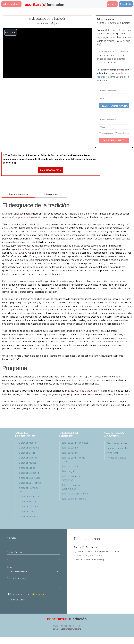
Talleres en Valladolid (28, 473)
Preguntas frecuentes (118, 448)
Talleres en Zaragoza (28, 496)
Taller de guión (69, 471)
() (122, 133)
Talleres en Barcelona (28, 448)
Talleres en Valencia (28, 458)
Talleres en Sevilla (26, 453)
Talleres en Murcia (27, 502)
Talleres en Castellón (28, 507)
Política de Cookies (117, 458)
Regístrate (126, 4)
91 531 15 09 (81, 556)
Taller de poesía (70, 466)
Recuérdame (108, 134)
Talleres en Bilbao (26, 468)
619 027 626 (96, 556)
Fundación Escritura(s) (86, 547)
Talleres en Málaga (27, 463)
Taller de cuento (70, 448)
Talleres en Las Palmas (29, 483)
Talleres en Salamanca (29, 478)
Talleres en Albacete (28, 517)
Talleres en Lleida (26, 512)
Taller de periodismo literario (76, 494)
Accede (112, 4)
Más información (51, 170)
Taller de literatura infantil (74, 499)
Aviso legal (112, 453)
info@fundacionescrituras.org (89, 560)
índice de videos (11, 4)
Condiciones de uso (117, 443)
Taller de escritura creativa (75, 443)
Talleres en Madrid (27, 443)
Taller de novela (70, 453)
